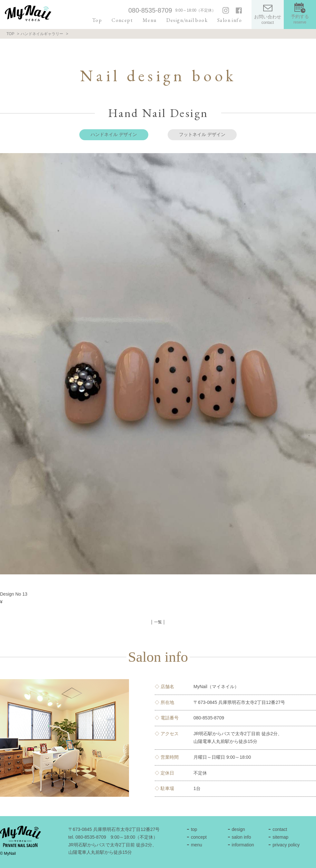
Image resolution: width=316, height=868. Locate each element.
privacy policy (286, 845)
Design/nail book (187, 20)
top (194, 829)
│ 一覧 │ (158, 622)
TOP (10, 34)
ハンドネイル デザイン (114, 134)
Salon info (230, 20)
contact (280, 829)
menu (197, 845)
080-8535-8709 (150, 10)
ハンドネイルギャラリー (42, 34)
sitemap (280, 837)
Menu (150, 20)
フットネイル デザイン (202, 134)
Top (97, 20)
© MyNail (8, 853)
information (243, 845)
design (238, 829)
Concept (122, 20)
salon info (242, 837)
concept (199, 837)
